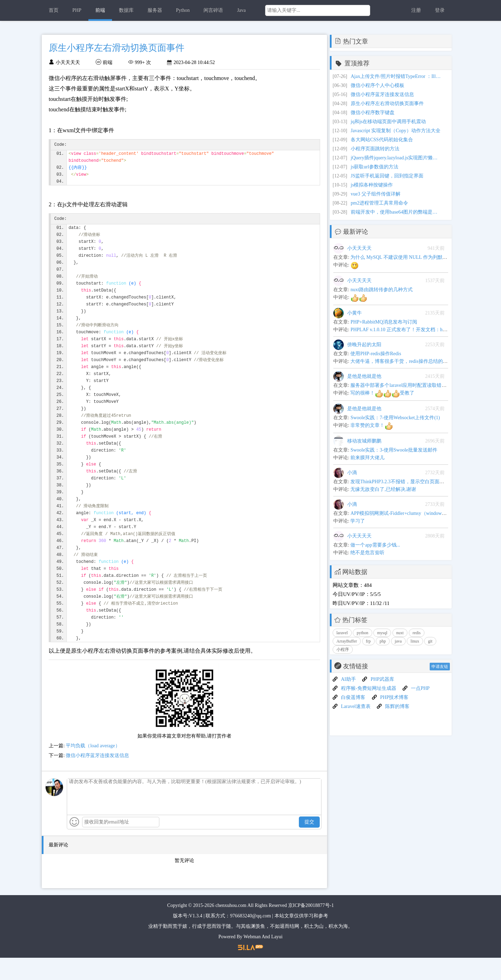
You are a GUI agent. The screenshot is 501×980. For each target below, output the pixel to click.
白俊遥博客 (353, 697)
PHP (77, 10)
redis (417, 633)
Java (241, 10)
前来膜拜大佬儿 (367, 458)
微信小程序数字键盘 (373, 113)
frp (368, 641)
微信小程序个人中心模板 (377, 85)
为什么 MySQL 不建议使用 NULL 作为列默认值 (401, 257)
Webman (252, 959)
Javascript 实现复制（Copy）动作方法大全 (396, 131)
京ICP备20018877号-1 (311, 928)
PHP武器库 (382, 679)
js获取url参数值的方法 (375, 167)
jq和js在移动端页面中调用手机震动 (388, 122)
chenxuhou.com (231, 928)
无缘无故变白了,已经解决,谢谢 (383, 489)
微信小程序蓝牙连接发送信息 (97, 778)
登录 (440, 10)
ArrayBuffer (347, 641)
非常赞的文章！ (372, 425)
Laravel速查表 (356, 706)
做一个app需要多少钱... (375, 545)
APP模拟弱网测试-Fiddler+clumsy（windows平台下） (407, 513)
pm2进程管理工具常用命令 (379, 203)
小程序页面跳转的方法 (375, 149)
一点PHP (420, 688)
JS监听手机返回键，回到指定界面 (387, 176)
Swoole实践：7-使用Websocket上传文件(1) (395, 418)
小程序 (343, 650)
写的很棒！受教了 (382, 393)
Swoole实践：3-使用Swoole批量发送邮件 (394, 450)
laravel (342, 633)
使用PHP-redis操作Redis (376, 354)
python (362, 633)
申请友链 (440, 667)
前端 (100, 10)
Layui (277, 959)
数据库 (126, 10)
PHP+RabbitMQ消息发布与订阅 (384, 322)
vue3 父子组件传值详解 (376, 194)
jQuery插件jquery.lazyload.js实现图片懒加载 (396, 158)
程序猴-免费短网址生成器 (369, 688)
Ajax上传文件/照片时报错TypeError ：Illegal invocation (396, 76)
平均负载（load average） (93, 768)
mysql (382, 633)
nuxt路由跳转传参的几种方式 (381, 290)
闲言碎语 (213, 10)
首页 (54, 10)
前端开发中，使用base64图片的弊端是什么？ (396, 212)
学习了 (358, 521)
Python (183, 10)
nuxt (400, 633)
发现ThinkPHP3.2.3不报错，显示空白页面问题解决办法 (409, 482)
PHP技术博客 (395, 697)
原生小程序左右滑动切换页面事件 (387, 103)
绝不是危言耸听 (367, 553)
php (383, 641)
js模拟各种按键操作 (372, 185)
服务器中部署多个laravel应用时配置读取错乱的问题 (406, 385)
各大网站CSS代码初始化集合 (382, 140)
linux (415, 641)
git (430, 641)
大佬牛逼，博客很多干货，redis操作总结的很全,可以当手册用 (417, 361)
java (398, 641)
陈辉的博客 (397, 706)
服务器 (155, 10)
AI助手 (348, 679)
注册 (416, 10)
